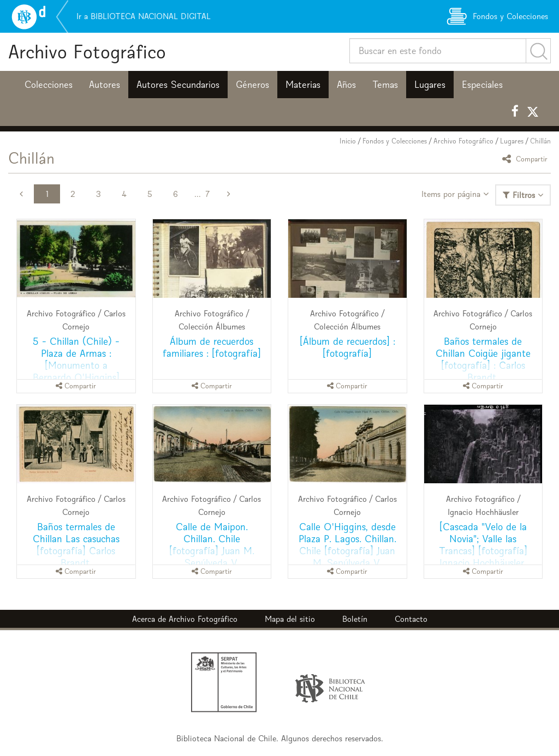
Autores (105, 85)
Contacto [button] (411, 619)
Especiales (482, 85)
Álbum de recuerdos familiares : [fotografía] (212, 347)
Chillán (540, 141)
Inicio (348, 141)
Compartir (527, 158)
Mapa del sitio (290, 619)
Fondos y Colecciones (395, 141)
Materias (303, 85)
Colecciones (49, 85)
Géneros (252, 85)
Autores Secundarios (178, 85)
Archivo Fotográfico (87, 52)
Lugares (430, 85)
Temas (385, 85)
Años (346, 85)
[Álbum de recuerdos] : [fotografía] (347, 347)
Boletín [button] (355, 619)
